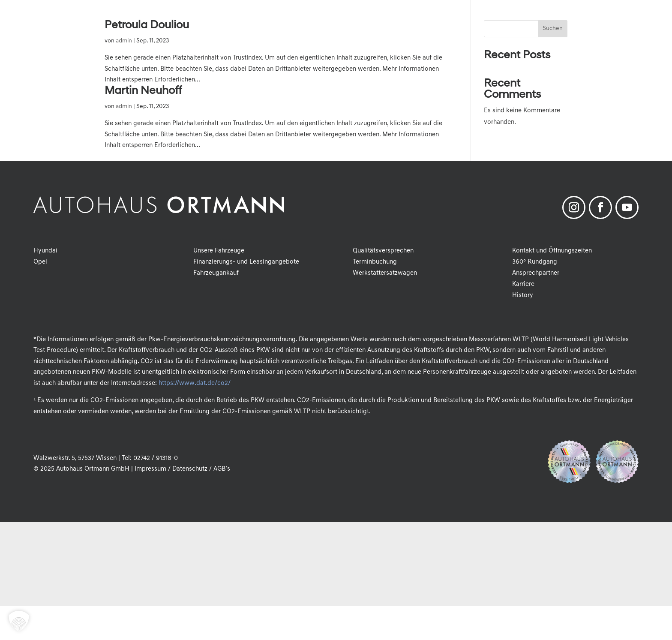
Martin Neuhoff (143, 91)
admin (124, 41)
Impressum (150, 469)
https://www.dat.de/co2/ (194, 383)
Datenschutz (190, 469)
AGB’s (222, 469)
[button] (19, 621)
